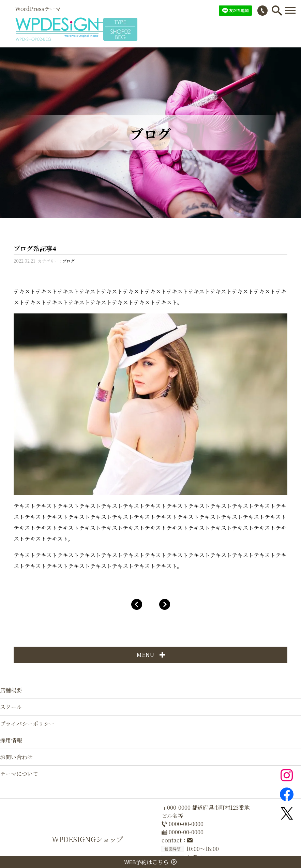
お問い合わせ (16, 757)
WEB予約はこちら (151, 862)
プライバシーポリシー (27, 724)
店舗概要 (11, 690)
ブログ (69, 261)
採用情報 (11, 740)
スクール (11, 707)
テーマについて (19, 774)
